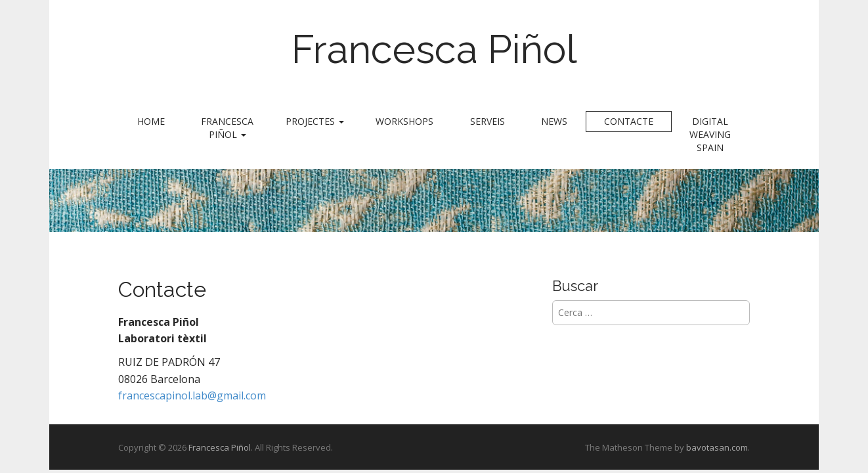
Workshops (404, 121)
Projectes (315, 121)
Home (151, 121)
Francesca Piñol (434, 49)
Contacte (629, 121)
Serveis (488, 121)
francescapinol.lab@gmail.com (192, 395)
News (554, 121)
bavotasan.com (717, 447)
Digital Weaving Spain (710, 134)
